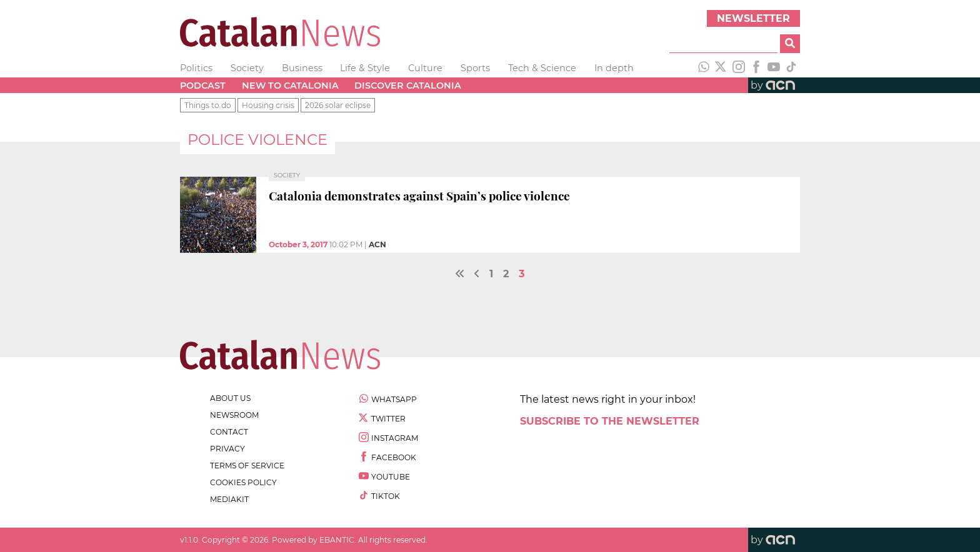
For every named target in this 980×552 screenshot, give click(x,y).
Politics (196, 68)
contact (229, 432)
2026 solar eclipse (338, 105)
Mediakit (229, 499)
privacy (227, 449)
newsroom (234, 415)
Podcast (203, 86)
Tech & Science (542, 68)
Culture (425, 68)
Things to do (208, 105)
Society (247, 68)
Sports (475, 68)
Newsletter (753, 18)
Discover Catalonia (408, 86)
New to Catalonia (290, 86)
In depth (614, 68)
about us (230, 398)
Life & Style (365, 68)
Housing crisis (268, 105)
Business (302, 68)
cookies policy (243, 482)
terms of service (247, 466)
